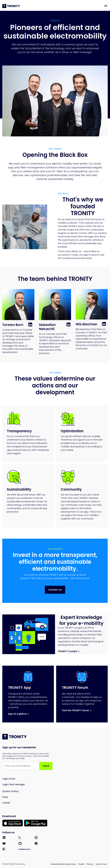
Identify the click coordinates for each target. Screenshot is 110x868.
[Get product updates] (21, 766)
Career (6, 803)
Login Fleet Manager (14, 784)
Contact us (55, 590)
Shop (5, 797)
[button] (106, 6)
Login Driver (9, 779)
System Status (10, 791)
